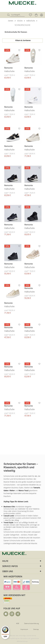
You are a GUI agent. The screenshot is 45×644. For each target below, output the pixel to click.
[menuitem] (4, 15)
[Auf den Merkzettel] (20, 51)
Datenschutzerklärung (31, 623)
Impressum (24, 629)
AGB (18, 623)
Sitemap (36, 629)
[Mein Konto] (41, 15)
